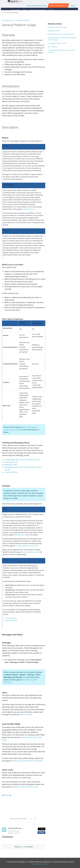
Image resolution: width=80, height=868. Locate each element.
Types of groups (29, 209)
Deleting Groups (11, 465)
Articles (27, 20)
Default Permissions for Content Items (61, 34)
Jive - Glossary (53, 47)
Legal (32, 864)
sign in (22, 847)
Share (42, 833)
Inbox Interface (26, 715)
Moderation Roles (54, 31)
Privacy (38, 864)
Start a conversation (58, 6)
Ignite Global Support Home (37, 6)
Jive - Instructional (17, 20)
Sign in (73, 6)
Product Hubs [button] (15, 10)
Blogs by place (21, 535)
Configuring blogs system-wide (27, 546)
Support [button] (51, 10)
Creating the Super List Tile (57, 43)
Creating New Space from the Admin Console (22, 460)
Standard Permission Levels (57, 27)
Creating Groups (11, 462)
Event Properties (11, 620)
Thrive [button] (25, 10)
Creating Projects (11, 472)
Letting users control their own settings (27, 761)
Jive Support (6, 20)
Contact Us (46, 864)
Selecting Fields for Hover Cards (25, 787)
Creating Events (11, 618)
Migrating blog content (31, 552)
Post (42, 829)
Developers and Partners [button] (38, 10)
